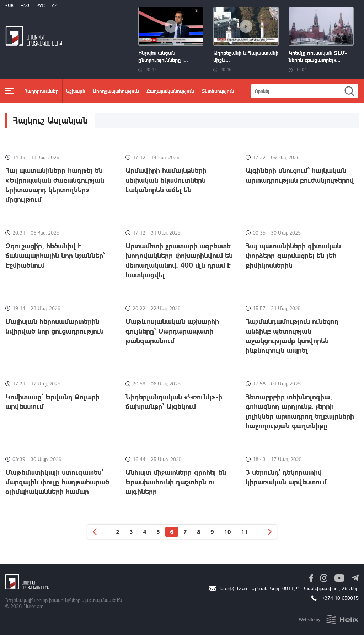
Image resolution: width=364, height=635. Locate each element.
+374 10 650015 (340, 598)
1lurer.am (33, 606)
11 (245, 532)
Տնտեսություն (218, 91)
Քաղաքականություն (170, 91)
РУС (41, 6)
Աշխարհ (76, 91)
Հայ (9, 6)
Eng (25, 6)
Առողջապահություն (116, 91)
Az (55, 6)
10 (227, 532)
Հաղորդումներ (42, 91)
